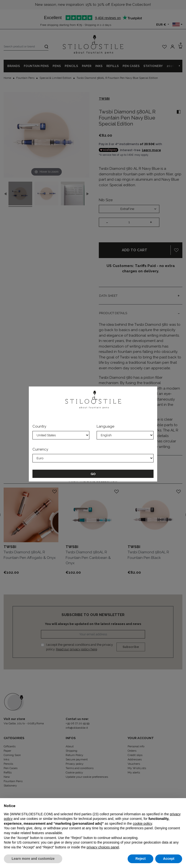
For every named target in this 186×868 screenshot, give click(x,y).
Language (105, 426)
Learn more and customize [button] (33, 859)
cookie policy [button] (142, 823)
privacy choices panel (103, 847)
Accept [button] (169, 859)
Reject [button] (140, 859)
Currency (40, 449)
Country (39, 426)
